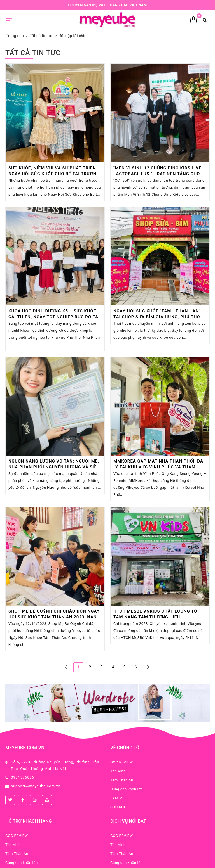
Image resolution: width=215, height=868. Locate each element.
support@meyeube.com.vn (36, 786)
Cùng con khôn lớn (127, 789)
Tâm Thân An (122, 780)
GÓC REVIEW (122, 762)
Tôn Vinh (118, 771)
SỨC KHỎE (120, 807)
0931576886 (23, 777)
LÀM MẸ (118, 798)
